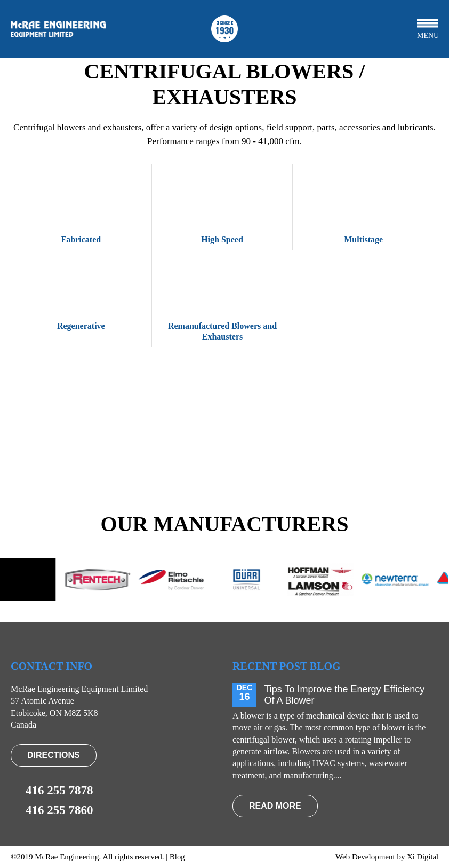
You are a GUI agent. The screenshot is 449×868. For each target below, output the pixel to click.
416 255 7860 (52, 810)
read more (275, 806)
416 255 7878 (52, 791)
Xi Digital (422, 857)
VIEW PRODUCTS (224, 447)
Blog (177, 857)
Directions (54, 755)
